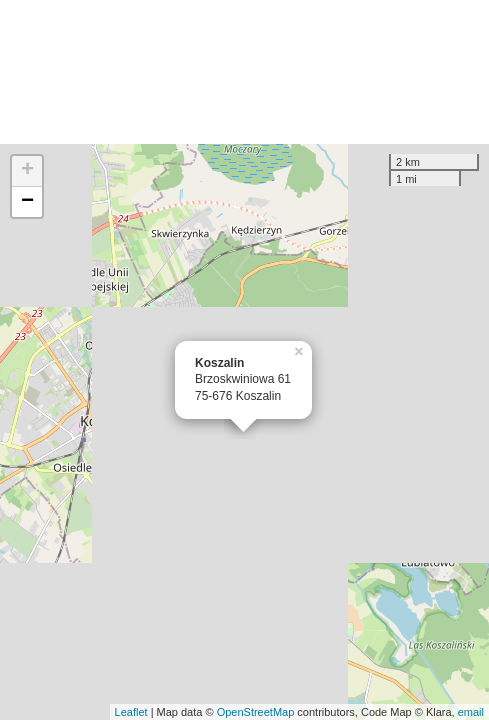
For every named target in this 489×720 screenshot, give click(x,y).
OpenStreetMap (256, 712)
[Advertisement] (244, 72)
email (471, 712)
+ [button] (27, 171)
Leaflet (131, 712)
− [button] (27, 202)
